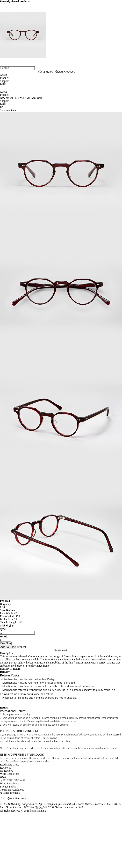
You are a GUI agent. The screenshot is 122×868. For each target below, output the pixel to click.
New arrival (7, 98)
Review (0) (6, 768)
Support (4, 81)
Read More (6, 765)
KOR (3, 84)
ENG (3, 107)
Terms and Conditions (12, 790)
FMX (22, 98)
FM (16, 98)
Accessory (37, 98)
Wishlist (21, 647)
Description (6, 653)
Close (16, 765)
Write (3, 774)
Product (4, 78)
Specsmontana (8, 110)
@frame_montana (10, 793)
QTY (3, 629)
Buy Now (6, 643)
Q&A (3, 777)
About (3, 75)
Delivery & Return (10, 669)
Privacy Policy (8, 787)
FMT (28, 98)
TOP (2, 798)
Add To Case (8, 647)
